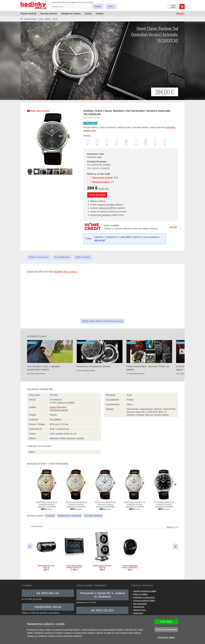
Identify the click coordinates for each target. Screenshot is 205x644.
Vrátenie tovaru (139, 610)
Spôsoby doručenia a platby (145, 591)
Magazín (180, 14)
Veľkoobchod (139, 607)
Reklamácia (138, 613)
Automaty (50, 516)
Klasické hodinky (30, 19)
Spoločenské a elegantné (69, 516)
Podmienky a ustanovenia (144, 597)
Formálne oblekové (93, 516)
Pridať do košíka (97, 195)
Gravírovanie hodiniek (102, 178)
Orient (41, 19)
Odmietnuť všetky (166, 637)
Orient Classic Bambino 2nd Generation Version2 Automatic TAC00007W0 (76, 504)
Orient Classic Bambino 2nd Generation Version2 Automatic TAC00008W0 (135, 504)
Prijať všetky (166, 622)
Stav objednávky (140, 604)
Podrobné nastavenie (166, 630)
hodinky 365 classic (65, 272)
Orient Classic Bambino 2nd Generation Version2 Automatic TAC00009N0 (47, 504)
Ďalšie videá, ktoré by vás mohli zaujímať (102, 321)
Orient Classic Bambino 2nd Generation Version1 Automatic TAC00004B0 (164, 504)
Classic (48, 19)
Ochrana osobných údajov (144, 601)
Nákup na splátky (140, 594)
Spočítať (173, 227)
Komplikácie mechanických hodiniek (93, 366)
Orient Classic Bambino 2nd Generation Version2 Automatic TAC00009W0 (105, 504)
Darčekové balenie (101, 182)
